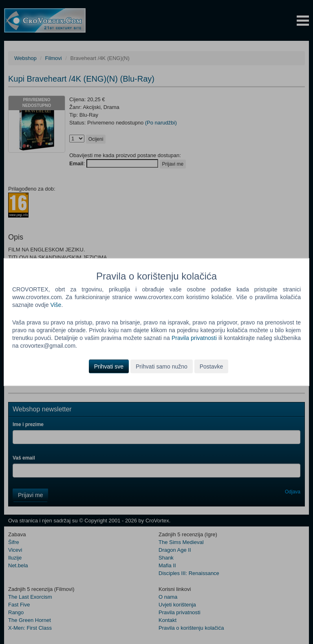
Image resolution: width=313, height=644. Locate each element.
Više (56, 305)
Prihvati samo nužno (162, 366)
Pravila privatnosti (194, 338)
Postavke (212, 366)
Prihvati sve (109, 366)
